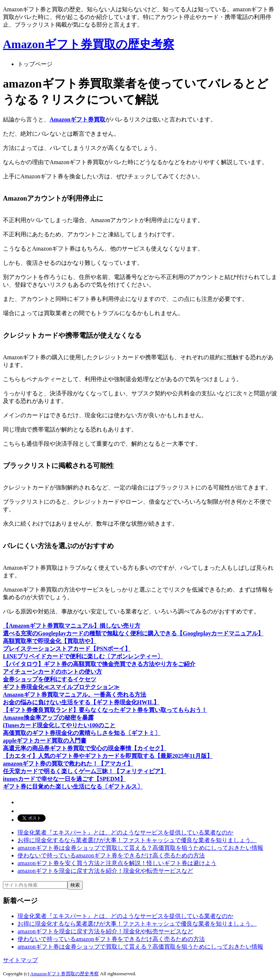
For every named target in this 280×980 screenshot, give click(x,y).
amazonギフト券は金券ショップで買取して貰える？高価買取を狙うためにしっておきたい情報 (140, 848)
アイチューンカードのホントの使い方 (52, 672)
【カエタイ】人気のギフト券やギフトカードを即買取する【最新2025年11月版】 (108, 756)
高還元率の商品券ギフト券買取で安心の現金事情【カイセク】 (85, 748)
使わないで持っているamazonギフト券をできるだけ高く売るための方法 (111, 855)
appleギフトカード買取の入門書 (45, 741)
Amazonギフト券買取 (77, 119)
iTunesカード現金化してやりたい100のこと (59, 725)
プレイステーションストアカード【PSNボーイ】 (67, 649)
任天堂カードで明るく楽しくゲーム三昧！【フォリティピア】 (85, 771)
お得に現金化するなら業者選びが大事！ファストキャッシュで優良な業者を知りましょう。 (137, 840)
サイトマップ (20, 960)
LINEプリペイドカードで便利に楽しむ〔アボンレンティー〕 (83, 656)
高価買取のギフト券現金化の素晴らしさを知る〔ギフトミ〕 (82, 733)
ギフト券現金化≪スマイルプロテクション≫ (61, 687)
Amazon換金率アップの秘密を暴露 (48, 718)
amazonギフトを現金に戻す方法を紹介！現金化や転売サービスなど (105, 871)
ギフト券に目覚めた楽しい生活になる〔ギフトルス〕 (73, 787)
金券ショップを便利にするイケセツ (50, 679)
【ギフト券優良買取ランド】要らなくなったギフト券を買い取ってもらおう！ (105, 710)
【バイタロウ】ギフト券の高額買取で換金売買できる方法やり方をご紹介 (99, 664)
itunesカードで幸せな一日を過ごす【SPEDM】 (64, 779)
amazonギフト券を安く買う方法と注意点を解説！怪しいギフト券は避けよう (117, 863)
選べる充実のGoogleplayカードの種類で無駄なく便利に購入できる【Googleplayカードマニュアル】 (133, 633)
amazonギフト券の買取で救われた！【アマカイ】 (68, 764)
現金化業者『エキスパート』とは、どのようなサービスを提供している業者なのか (125, 832)
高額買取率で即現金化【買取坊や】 (50, 641)
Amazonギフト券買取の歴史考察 (89, 44)
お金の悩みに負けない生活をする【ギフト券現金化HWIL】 (81, 702)
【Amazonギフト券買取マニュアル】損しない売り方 (72, 626)
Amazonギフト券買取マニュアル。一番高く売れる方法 (75, 695)
